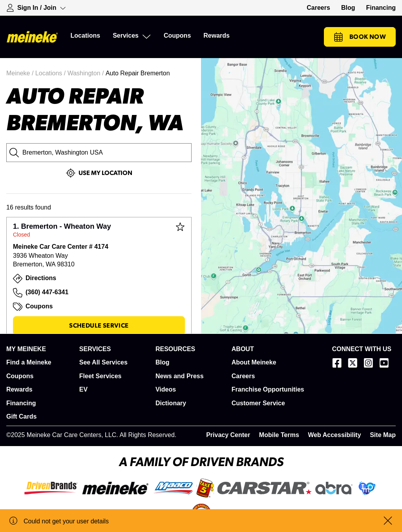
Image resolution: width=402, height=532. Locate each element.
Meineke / (21, 73)
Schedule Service (99, 326)
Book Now (360, 37)
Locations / (51, 73)
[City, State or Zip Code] (99, 153)
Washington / (87, 73)
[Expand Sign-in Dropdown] (36, 8)
